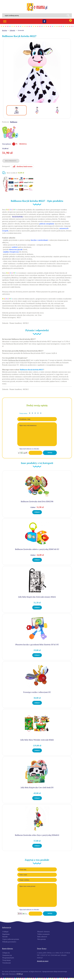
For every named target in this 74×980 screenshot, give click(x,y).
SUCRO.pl (20, 974)
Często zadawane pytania (11, 939)
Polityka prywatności (9, 942)
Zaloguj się (6, 953)
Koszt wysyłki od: (15, 173)
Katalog (5, 30)
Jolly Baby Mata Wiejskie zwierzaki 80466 (37, 740)
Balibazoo (14, 122)
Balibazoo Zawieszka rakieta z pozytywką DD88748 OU (37, 549)
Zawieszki (21, 30)
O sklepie (5, 932)
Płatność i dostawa (44, 932)
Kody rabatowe (42, 937)
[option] (37, 72)
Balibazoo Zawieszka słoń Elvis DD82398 (37, 502)
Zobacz (37, 512)
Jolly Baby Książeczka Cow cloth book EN (37, 787)
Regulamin (6, 934)
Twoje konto (7, 960)
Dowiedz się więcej (43, 961)
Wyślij (50, 453)
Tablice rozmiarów (44, 934)
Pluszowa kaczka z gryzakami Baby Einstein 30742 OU (37, 645)
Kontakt (5, 937)
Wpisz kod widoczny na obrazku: (29, 449)
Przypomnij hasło (8, 958)
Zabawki (12, 30)
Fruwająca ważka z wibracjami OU (37, 692)
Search (69, 15)
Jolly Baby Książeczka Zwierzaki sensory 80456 (37, 597)
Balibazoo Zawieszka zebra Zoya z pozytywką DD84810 (37, 835)
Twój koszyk (7, 963)
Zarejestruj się (7, 955)
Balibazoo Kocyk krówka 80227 (32, 370)
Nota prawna (42, 939)
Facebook (44, 21)
